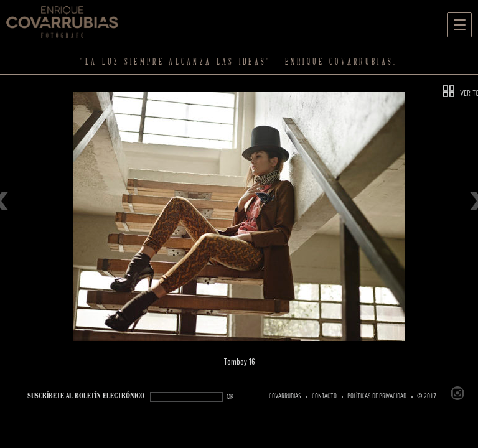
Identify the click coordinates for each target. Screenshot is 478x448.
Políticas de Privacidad (377, 396)
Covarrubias (285, 396)
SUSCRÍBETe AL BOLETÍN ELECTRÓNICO (86, 396)
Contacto (324, 396)
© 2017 (427, 396)
